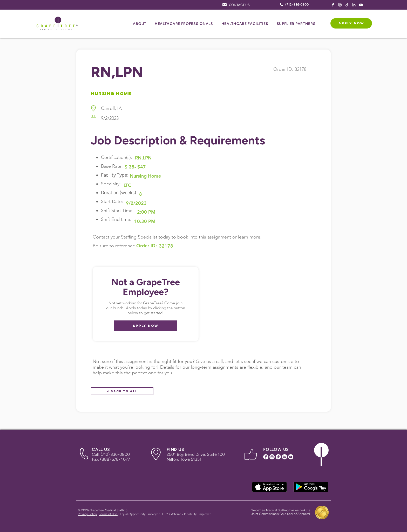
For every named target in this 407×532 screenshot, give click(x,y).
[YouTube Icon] (361, 5)
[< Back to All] (122, 391)
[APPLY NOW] (351, 23)
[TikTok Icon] (347, 5)
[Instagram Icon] (340, 5)
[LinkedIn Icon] (354, 5)
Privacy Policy (87, 514)
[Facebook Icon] (333, 5)
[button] (140, 24)
